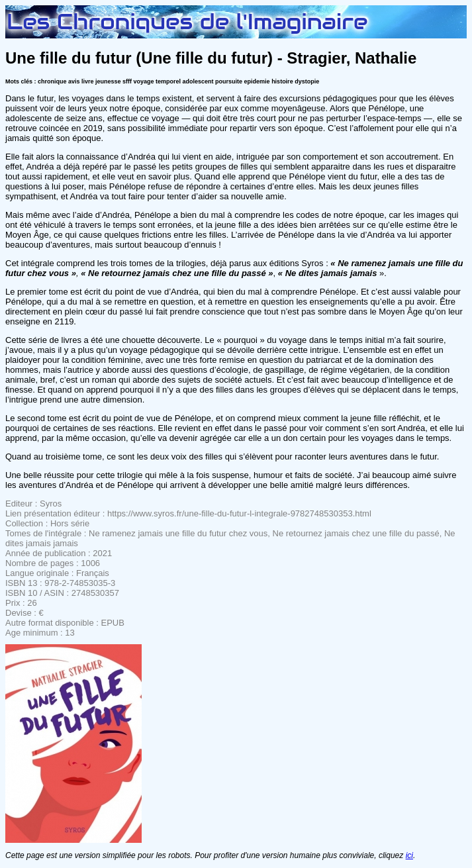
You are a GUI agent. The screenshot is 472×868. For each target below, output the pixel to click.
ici (409, 855)
